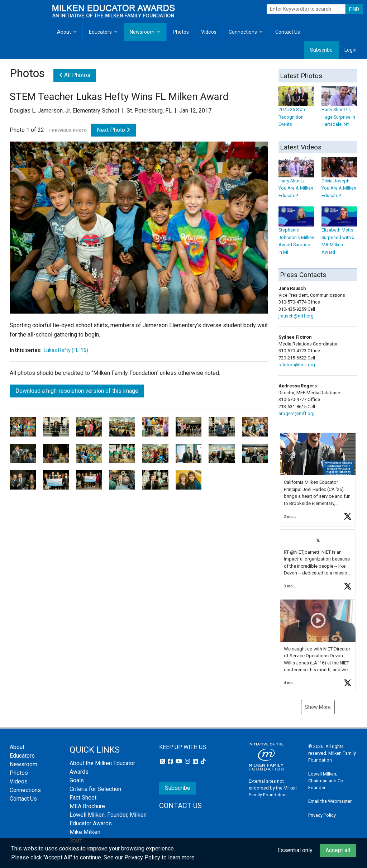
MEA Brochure (87, 806)
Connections (243, 32)
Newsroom (142, 32)
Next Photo (113, 130)
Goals (77, 780)
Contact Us (288, 32)
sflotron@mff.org (297, 365)
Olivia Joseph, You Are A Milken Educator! (339, 181)
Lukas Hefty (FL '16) (66, 350)
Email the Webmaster (330, 801)
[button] (318, 480)
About (64, 32)
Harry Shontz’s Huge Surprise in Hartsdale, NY (339, 110)
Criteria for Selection (95, 789)
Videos (209, 32)
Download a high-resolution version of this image (77, 391)
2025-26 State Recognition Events (296, 110)
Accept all (338, 850)
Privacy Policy (322, 815)
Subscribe (321, 50)
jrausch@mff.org (296, 316)
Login (351, 50)
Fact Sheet (83, 798)
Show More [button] (318, 707)
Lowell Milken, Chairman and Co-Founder (327, 781)
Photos (181, 32)
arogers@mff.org (297, 413)
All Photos (75, 75)
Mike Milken (85, 832)
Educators (100, 32)
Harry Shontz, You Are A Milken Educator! (296, 181)
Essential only (295, 850)
